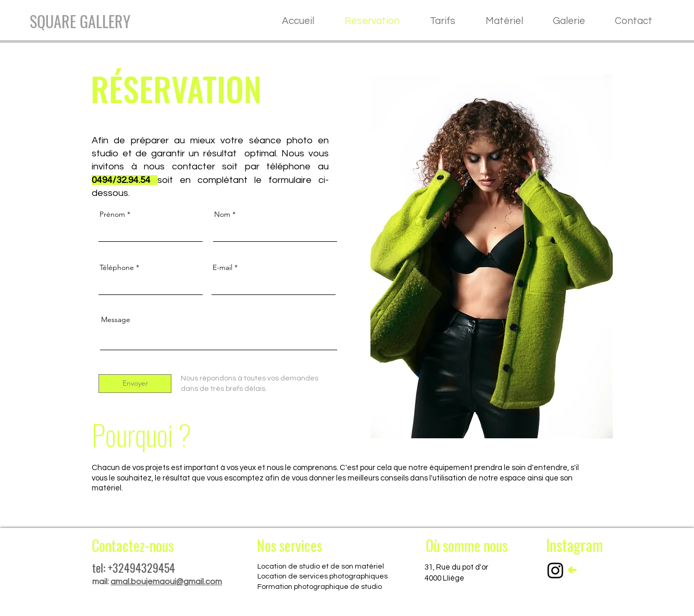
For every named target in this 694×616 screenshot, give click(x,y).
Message (116, 319)
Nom (222, 214)
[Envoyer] (135, 384)
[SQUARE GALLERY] (80, 21)
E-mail (222, 267)
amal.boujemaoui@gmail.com (166, 582)
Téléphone (117, 267)
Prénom (112, 214)
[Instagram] (555, 570)
